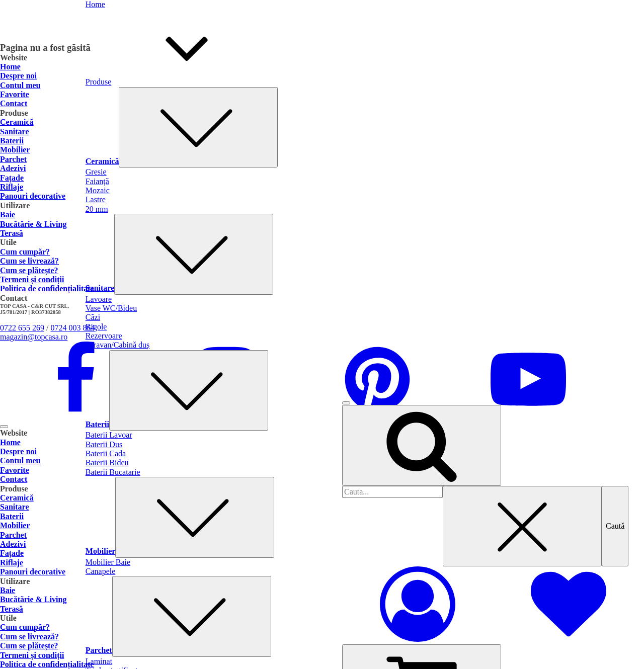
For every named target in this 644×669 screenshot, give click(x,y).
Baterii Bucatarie (113, 472)
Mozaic (98, 190)
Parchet (178, 650)
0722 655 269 (22, 328)
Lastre (96, 199)
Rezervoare (104, 336)
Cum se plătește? (29, 270)
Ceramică (182, 161)
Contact (14, 103)
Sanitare (179, 288)
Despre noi (18, 76)
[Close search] (522, 526)
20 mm (97, 209)
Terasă (12, 233)
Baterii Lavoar (109, 435)
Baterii (177, 424)
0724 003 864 (72, 328)
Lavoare (99, 299)
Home (10, 67)
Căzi (93, 317)
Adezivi (13, 168)
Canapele (101, 571)
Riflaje (12, 187)
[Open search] (422, 445)
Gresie (96, 172)
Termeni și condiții (32, 279)
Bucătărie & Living (33, 224)
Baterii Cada (106, 453)
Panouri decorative (33, 196)
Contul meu (20, 85)
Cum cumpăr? (25, 252)
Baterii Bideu (107, 463)
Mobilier (180, 551)
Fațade (12, 178)
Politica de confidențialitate (47, 288)
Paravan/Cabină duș (118, 345)
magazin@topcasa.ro (34, 337)
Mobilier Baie (108, 562)
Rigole (96, 327)
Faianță (97, 181)
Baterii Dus (104, 444)
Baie (8, 215)
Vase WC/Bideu (111, 308)
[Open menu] (346, 403)
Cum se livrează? (29, 261)
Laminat (99, 661)
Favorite (15, 94)
